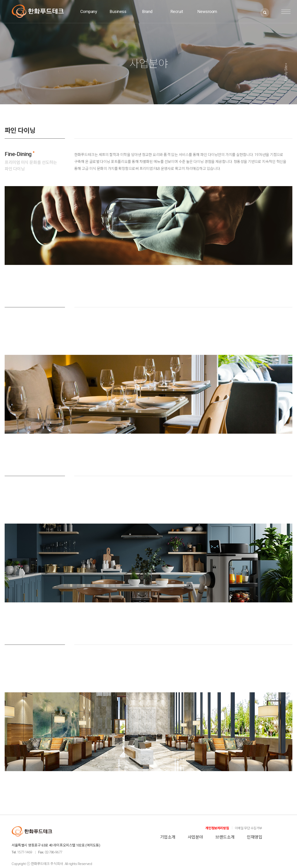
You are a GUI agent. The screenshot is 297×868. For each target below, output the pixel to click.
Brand (147, 12)
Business (118, 12)
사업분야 (195, 837)
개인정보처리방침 (217, 828)
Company (89, 12)
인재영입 (255, 837)
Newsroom (207, 12)
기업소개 (168, 837)
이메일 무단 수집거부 (249, 828)
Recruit (177, 12)
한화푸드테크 (38, 11)
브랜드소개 (225, 837)
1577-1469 (25, 852)
